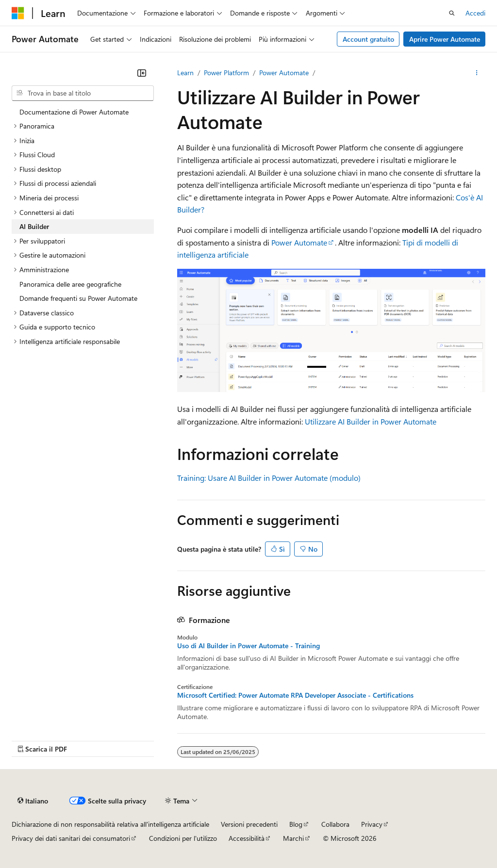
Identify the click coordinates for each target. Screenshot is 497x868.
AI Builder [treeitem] (34, 226)
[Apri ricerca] (452, 13)
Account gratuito (368, 39)
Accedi (475, 13)
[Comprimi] (142, 73)
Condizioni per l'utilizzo (183, 838)
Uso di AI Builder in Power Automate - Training (248, 646)
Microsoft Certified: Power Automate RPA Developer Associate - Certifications (295, 695)
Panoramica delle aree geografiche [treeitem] (70, 284)
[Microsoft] (18, 13)
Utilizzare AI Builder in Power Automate (371, 421)
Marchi (293, 838)
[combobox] (83, 93)
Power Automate (284, 73)
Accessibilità (247, 838)
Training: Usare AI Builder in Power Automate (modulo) (269, 478)
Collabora (335, 824)
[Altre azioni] (477, 73)
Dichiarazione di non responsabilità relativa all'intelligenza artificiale (110, 824)
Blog (296, 824)
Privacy (372, 824)
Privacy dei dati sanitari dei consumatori (71, 838)
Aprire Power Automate (445, 39)
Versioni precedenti (249, 824)
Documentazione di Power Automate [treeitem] (74, 112)
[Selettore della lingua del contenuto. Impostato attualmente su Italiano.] (33, 801)
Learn (185, 73)
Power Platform (226, 73)
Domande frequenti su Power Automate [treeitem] (78, 298)
